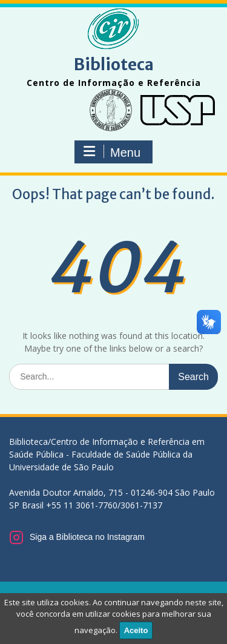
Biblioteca (114, 64)
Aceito (136, 630)
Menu (112, 152)
